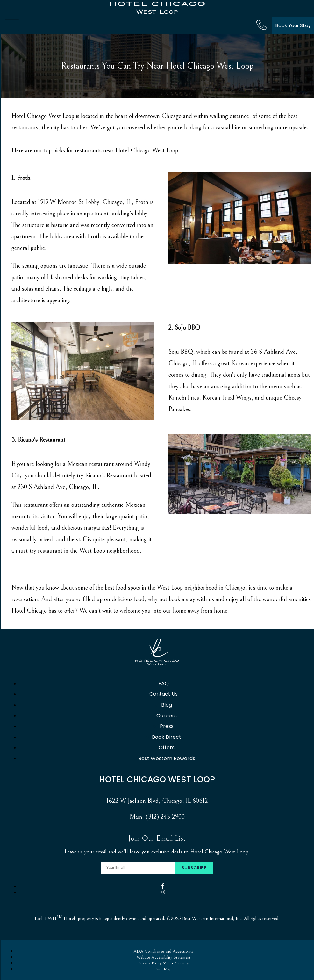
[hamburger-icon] (12, 25)
